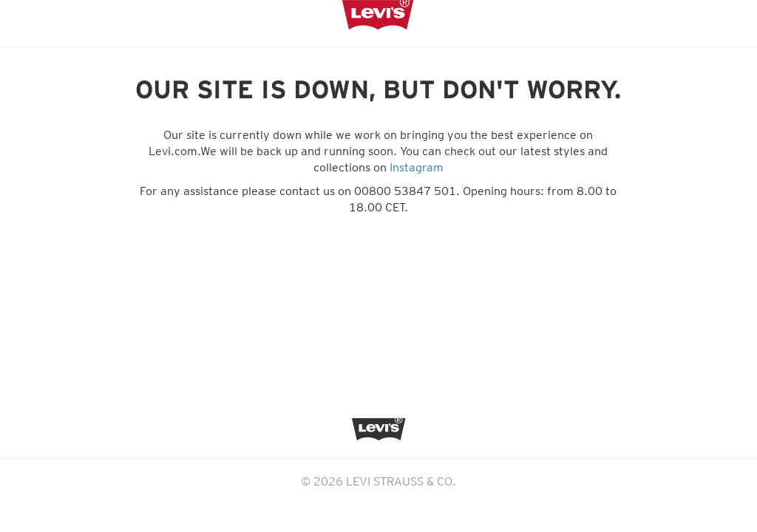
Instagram (417, 167)
